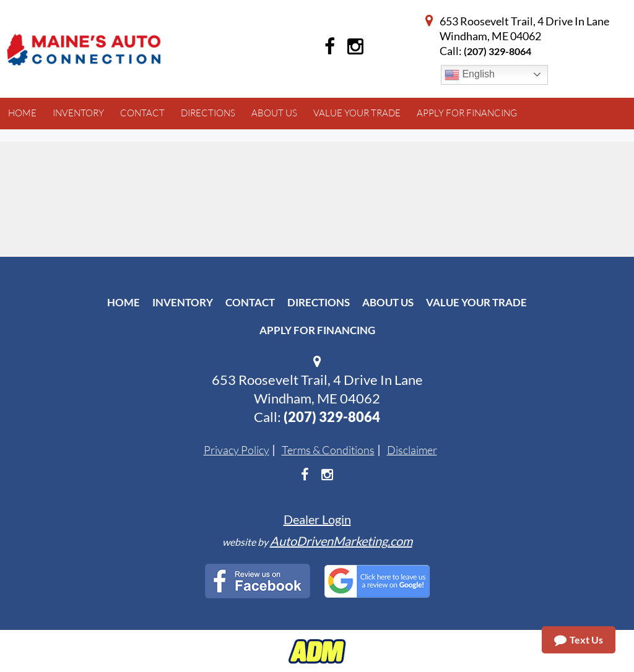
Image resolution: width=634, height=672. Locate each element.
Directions (319, 302)
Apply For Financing (317, 330)
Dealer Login (317, 519)
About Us (388, 302)
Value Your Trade (476, 302)
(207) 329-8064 (497, 51)
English (470, 75)
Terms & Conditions (328, 450)
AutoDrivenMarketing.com (341, 541)
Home (124, 302)
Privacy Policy (237, 450)
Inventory (183, 302)
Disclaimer (412, 450)
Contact (250, 302)
